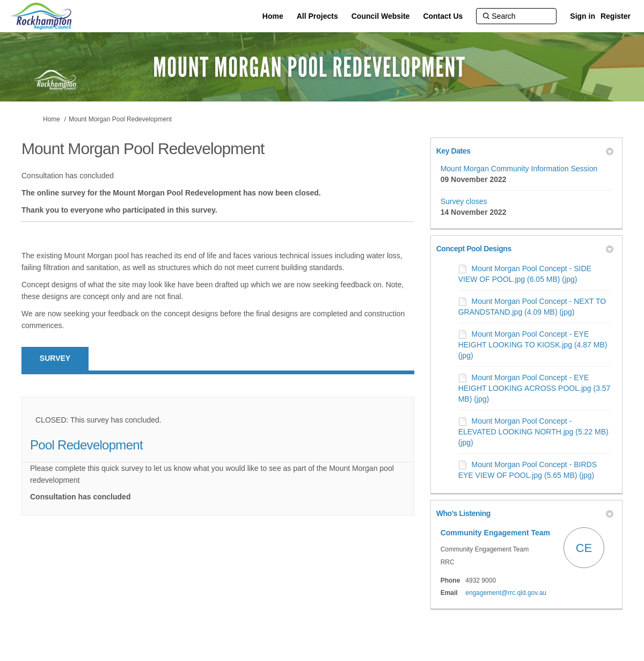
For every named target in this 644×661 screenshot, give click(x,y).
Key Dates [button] (525, 151)
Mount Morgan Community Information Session (519, 169)
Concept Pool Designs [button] (525, 249)
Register (616, 16)
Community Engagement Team (495, 533)
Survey (55, 358)
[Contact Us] (443, 16)
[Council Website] (381, 16)
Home (52, 119)
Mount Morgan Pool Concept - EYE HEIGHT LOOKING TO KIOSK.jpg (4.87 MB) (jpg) (533, 345)
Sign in (583, 16)
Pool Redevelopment (86, 445)
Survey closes (464, 201)
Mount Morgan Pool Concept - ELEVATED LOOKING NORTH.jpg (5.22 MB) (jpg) (533, 432)
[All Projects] (317, 16)
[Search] (516, 16)
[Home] (273, 16)
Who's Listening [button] (525, 513)
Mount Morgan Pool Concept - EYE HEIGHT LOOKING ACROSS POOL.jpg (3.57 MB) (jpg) (535, 388)
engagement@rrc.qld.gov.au (506, 593)
